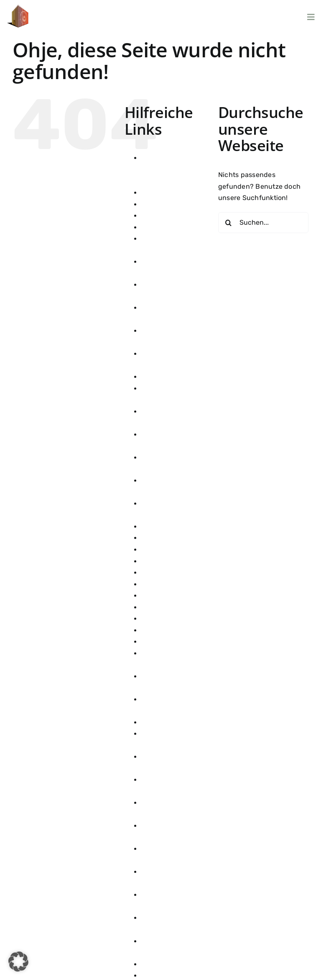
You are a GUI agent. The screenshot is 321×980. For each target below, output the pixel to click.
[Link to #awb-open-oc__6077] (311, 17)
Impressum (159, 561)
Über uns (156, 976)
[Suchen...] (263, 223)
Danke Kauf (160, 204)
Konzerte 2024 (165, 596)
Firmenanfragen (167, 377)
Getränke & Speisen (173, 527)
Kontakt (154, 573)
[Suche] (229, 223)
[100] (19, 8)
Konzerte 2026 (165, 619)
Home (150, 550)
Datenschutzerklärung (177, 216)
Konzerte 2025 (165, 607)
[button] (18, 962)
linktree (153, 642)
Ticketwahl (159, 964)
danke (151, 193)
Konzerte (156, 584)
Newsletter (159, 722)
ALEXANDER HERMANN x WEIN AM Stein (169, 169)
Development (163, 227)
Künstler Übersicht (171, 630)
